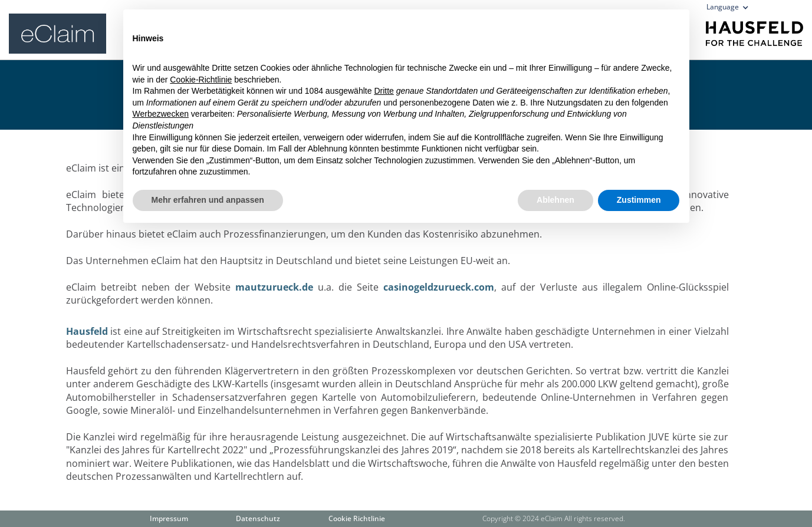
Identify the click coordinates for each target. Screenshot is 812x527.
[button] (731, 9)
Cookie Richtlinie (357, 518)
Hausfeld (87, 331)
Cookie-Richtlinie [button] (201, 80)
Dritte (384, 91)
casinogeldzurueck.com (439, 287)
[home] (57, 30)
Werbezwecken (161, 114)
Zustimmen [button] (639, 200)
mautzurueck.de (274, 287)
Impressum (169, 518)
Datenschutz (258, 518)
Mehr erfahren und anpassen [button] (208, 200)
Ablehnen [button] (555, 200)
